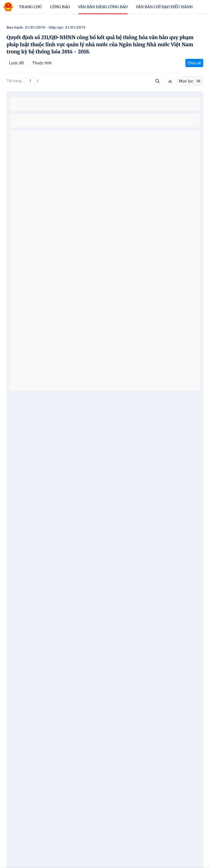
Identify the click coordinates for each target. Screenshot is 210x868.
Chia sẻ (194, 63)
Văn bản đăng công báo (103, 7)
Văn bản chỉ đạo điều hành (164, 7)
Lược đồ (17, 63)
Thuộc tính (42, 63)
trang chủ (30, 7)
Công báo (60, 7)
